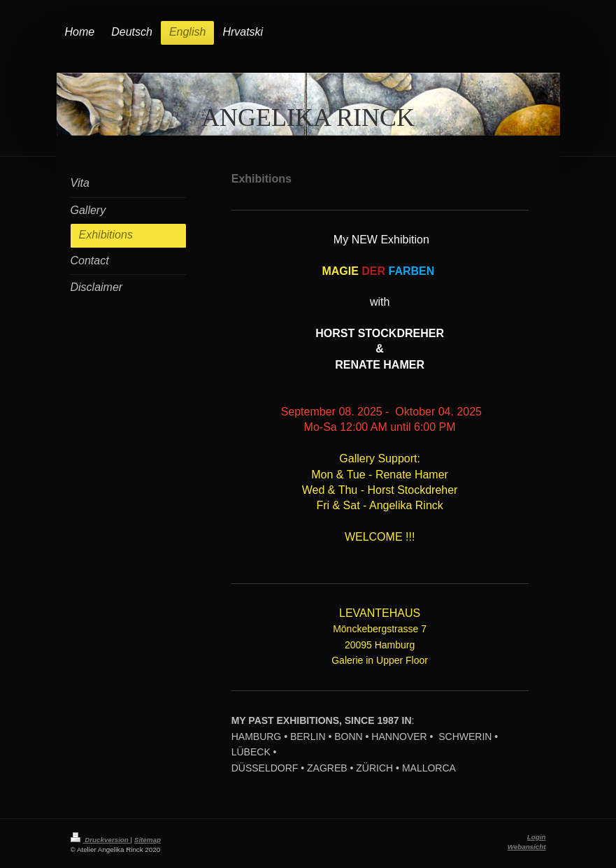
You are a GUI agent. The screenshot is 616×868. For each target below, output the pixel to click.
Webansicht (527, 847)
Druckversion (101, 840)
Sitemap (148, 840)
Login (537, 837)
